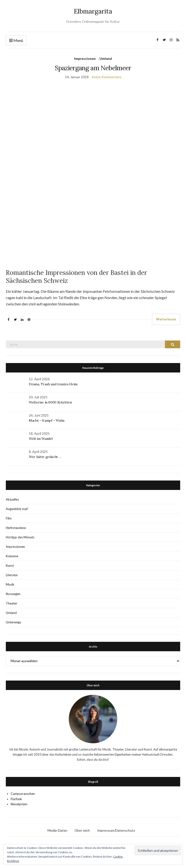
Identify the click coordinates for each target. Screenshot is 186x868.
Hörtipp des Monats (20, 537)
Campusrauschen (23, 794)
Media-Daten (57, 830)
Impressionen (85, 58)
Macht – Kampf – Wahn (47, 420)
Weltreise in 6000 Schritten (50, 402)
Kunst (10, 566)
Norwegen (13, 594)
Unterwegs (13, 622)
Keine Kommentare (107, 77)
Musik (10, 584)
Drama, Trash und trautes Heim (53, 384)
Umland (106, 58)
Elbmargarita (93, 11)
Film (9, 518)
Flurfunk (16, 799)
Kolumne (12, 556)
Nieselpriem (19, 804)
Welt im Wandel (41, 439)
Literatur (12, 575)
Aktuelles (12, 499)
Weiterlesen (166, 319)
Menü (16, 41)
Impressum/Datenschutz (116, 830)
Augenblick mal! (17, 509)
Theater (12, 603)
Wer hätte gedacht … (45, 457)
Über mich (82, 830)
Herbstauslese (16, 528)
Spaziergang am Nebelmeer (93, 68)
